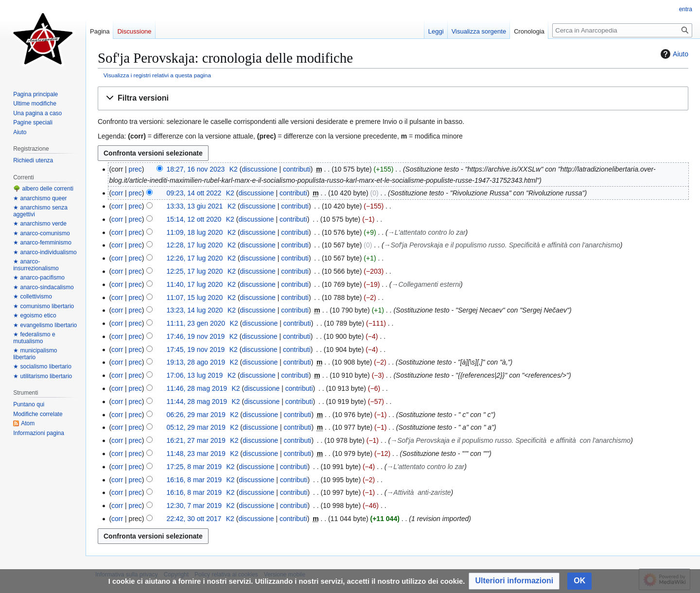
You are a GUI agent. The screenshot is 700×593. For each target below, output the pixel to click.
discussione (259, 169)
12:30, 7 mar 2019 (194, 506)
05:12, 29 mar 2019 (196, 427)
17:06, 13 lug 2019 (194, 375)
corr (117, 193)
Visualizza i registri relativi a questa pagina (157, 75)
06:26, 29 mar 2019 (196, 415)
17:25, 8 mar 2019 (194, 467)
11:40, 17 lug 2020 (194, 284)
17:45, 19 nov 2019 (195, 349)
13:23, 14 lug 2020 (194, 310)
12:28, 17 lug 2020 (194, 245)
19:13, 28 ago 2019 (196, 362)
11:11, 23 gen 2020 (196, 323)
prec (135, 169)
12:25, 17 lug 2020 (194, 271)
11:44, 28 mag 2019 (197, 401)
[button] (393, 98)
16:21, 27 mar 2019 (196, 440)
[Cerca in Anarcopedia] (622, 30)
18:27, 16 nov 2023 (195, 169)
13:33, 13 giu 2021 (194, 206)
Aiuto (673, 54)
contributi (297, 169)
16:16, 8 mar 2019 (194, 480)
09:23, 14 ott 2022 (194, 193)
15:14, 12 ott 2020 (194, 219)
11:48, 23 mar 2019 (196, 453)
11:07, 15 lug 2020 (194, 297)
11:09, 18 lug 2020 (194, 232)
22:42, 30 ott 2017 (194, 519)
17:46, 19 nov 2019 (195, 336)
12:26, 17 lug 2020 (194, 258)
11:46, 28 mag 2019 (197, 388)
